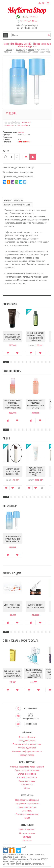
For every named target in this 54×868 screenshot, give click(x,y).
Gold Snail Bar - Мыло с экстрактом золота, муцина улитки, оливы (13, 674)
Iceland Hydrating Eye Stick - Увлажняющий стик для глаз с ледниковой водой (34, 673)
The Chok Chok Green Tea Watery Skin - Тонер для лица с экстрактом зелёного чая (36, 337)
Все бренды (20, 50)
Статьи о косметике (27, 774)
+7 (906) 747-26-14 (29, 17)
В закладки (26, 157)
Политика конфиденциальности (27, 751)
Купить (8, 353)
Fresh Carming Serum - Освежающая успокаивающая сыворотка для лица (13, 404)
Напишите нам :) (31, 724)
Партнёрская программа (27, 814)
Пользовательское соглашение (27, 744)
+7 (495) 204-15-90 (28, 21)
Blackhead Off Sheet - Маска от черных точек (36, 606)
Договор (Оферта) (27, 737)
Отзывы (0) (18, 200)
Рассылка (27, 840)
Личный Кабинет (27, 830)
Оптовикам (27, 811)
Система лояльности (27, 777)
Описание (8, 200)
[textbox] (31, 35)
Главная (9, 50)
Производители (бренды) (27, 800)
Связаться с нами (27, 781)
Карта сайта (27, 785)
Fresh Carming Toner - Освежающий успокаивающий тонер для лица (36, 404)
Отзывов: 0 (26, 122)
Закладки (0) (43, 3)
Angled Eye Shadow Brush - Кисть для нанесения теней (13, 471)
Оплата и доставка (27, 748)
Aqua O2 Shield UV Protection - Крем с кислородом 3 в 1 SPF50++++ (36, 471)
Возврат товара (27, 755)
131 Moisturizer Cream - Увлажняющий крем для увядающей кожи (13, 337)
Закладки (27, 837)
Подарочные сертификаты (27, 804)
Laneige (31, 50)
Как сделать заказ (27, 741)
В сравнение (19, 488)
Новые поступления (27, 807)
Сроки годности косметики (27, 770)
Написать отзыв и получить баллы (17, 125)
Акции (27, 818)
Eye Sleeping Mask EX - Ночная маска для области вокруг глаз (13, 539)
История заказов (27, 833)
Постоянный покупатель (40, 3)
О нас (27, 788)
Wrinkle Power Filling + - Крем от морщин (13, 606)
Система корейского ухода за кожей (27, 767)
